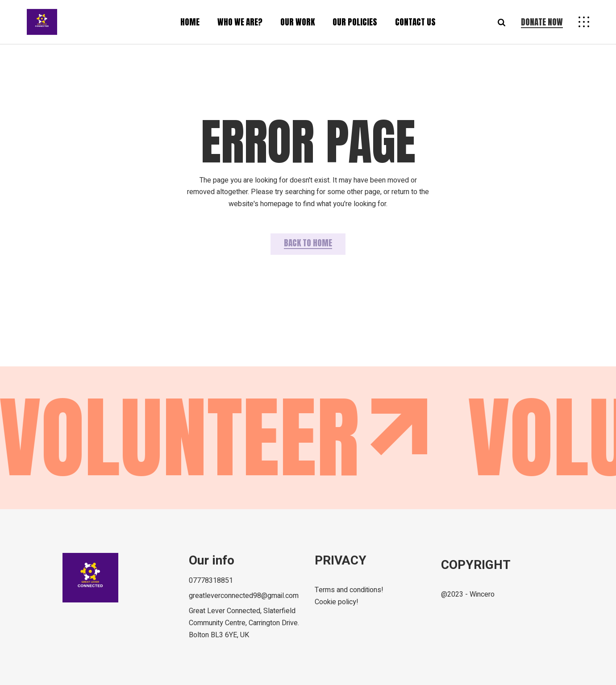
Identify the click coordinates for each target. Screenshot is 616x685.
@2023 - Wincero (468, 594)
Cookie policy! (337, 602)
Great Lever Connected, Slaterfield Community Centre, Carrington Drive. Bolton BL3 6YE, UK (244, 623)
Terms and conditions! (349, 590)
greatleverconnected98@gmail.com (244, 596)
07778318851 (211, 581)
